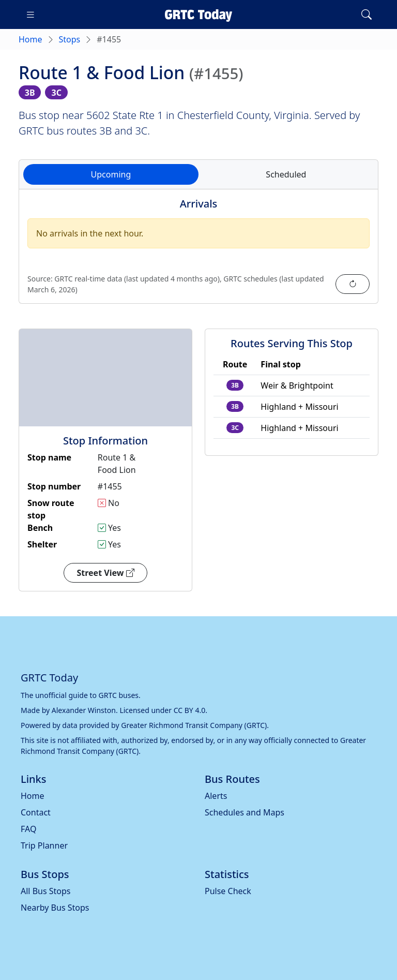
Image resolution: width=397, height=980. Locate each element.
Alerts (216, 796)
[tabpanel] (198, 253)
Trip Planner (44, 845)
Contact (36, 812)
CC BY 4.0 (190, 710)
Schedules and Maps (245, 812)
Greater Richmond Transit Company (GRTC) (194, 725)
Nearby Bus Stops (55, 908)
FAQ (28, 829)
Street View (105, 573)
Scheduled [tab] (286, 174)
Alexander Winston (84, 710)
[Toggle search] (367, 14)
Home (30, 39)
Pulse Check (228, 891)
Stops (70, 39)
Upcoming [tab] (111, 174)
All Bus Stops (46, 891)
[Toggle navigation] (30, 14)
